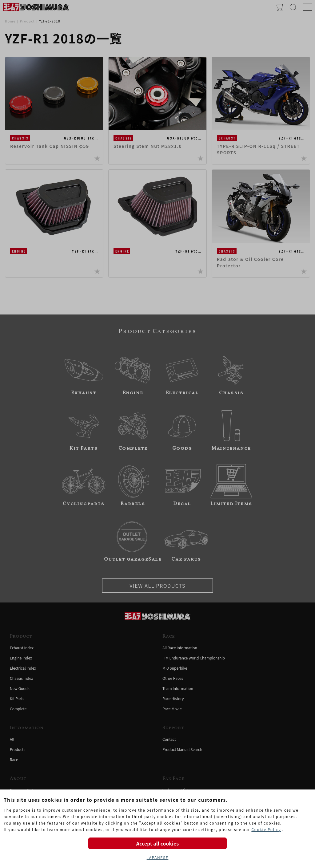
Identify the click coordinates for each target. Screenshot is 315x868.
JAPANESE (158, 857)
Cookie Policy (266, 829)
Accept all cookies (157, 843)
